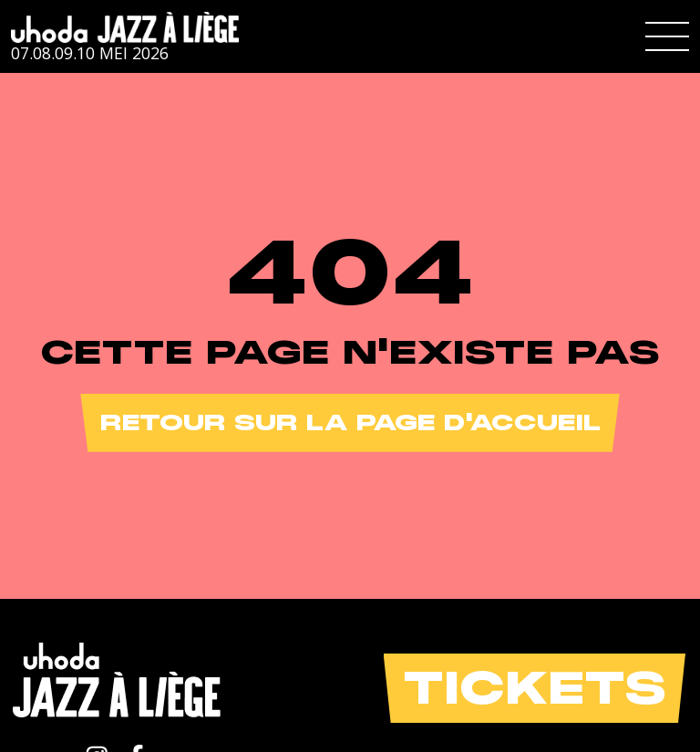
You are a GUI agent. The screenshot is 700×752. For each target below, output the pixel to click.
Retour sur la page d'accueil (350, 422)
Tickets (535, 688)
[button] (667, 36)
